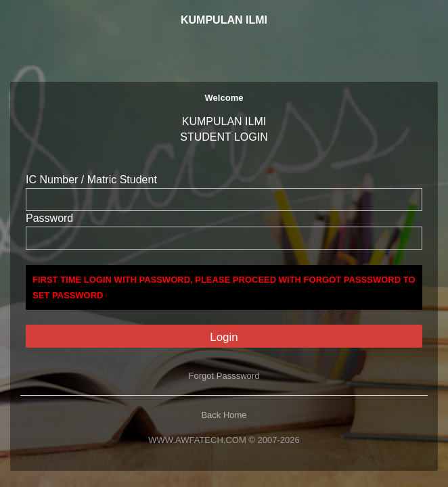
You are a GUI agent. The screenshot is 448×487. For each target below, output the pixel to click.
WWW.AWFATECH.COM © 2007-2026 (224, 440)
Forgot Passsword (224, 376)
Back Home (224, 415)
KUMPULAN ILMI (224, 20)
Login (224, 337)
